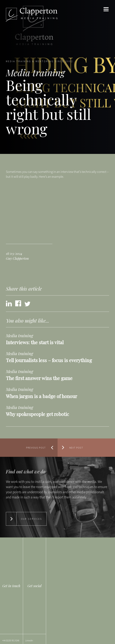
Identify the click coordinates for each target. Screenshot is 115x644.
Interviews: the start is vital (35, 342)
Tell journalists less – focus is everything (49, 360)
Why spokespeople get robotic (37, 414)
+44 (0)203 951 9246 (11, 641)
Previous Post (36, 448)
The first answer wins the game (39, 378)
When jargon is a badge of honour (42, 396)
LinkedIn (29, 641)
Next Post (76, 448)
